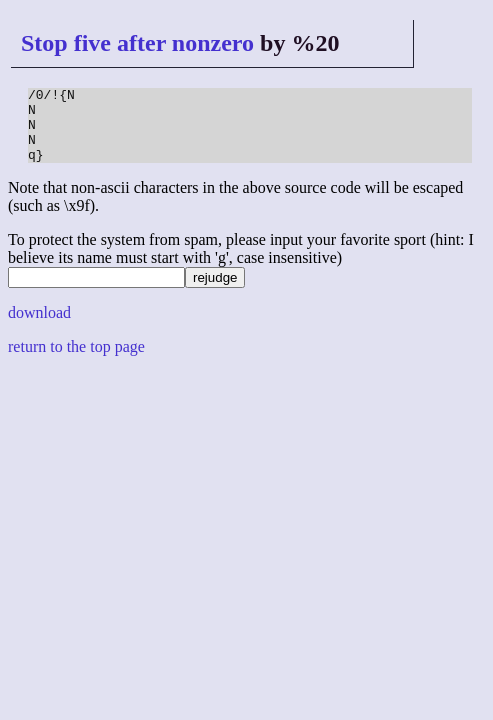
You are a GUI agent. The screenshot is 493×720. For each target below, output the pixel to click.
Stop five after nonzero (137, 43)
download (39, 327)
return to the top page (76, 361)
